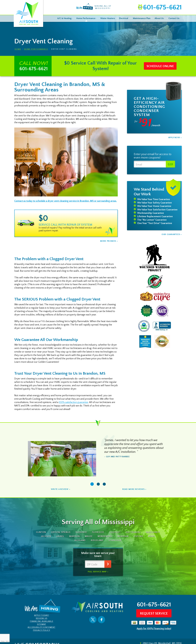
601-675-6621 (162, 7)
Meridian (123, 536)
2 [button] (98, 484)
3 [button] (104, 484)
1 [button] (92, 484)
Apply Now (174, 138)
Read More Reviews (133, 489)
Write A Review (60, 489)
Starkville (115, 540)
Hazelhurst (153, 532)
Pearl (152, 536)
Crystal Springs (61, 532)
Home (18, 49)
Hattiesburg (133, 532)
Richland (80, 540)
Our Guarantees (171, 234)
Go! (170, 164)
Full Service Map (97, 572)
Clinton (41, 532)
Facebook (101, 620)
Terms (7, 641)
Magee (89, 536)
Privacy (3, 641)
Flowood (98, 532)
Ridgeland (97, 540)
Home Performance (36, 49)
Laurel (60, 536)
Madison (75, 536)
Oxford (138, 536)
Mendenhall (105, 536)
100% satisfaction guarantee (73, 402)
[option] (66, 223)
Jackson (46, 536)
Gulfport (115, 532)
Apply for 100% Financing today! (154, 629)
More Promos (108, 241)
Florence (81, 532)
